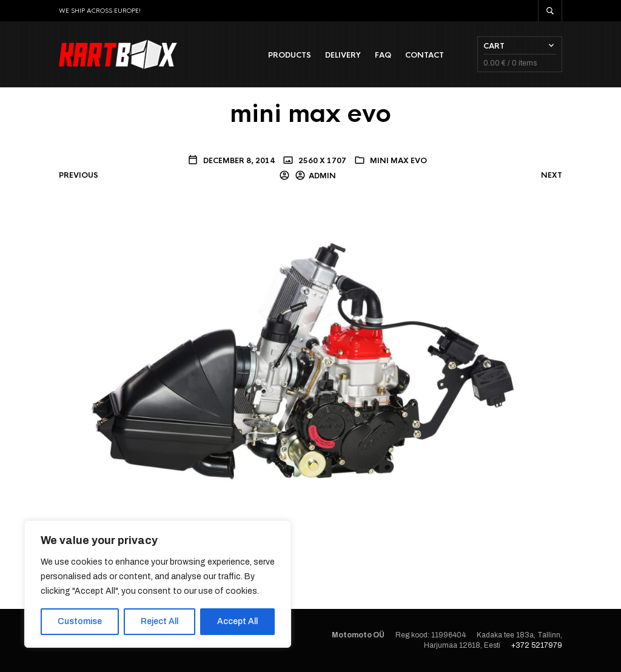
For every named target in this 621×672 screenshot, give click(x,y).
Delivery (343, 55)
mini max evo (398, 161)
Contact (425, 55)
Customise (80, 621)
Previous (79, 175)
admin (322, 176)
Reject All (159, 621)
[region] (158, 584)
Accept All (237, 621)
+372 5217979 (537, 645)
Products (290, 55)
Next (552, 175)
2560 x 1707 (321, 161)
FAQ (383, 55)
